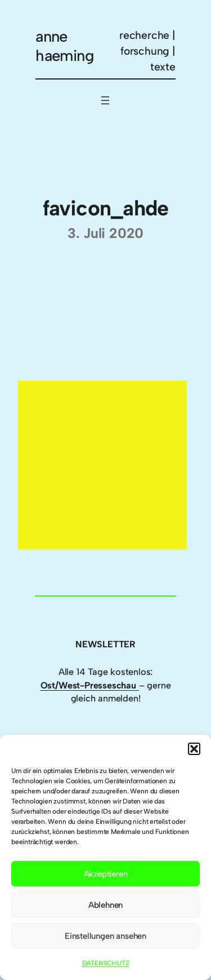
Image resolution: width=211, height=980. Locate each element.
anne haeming (65, 46)
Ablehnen (105, 905)
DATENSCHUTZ (106, 963)
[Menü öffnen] (105, 100)
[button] (194, 749)
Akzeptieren (106, 874)
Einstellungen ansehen (105, 936)
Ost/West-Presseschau (90, 685)
